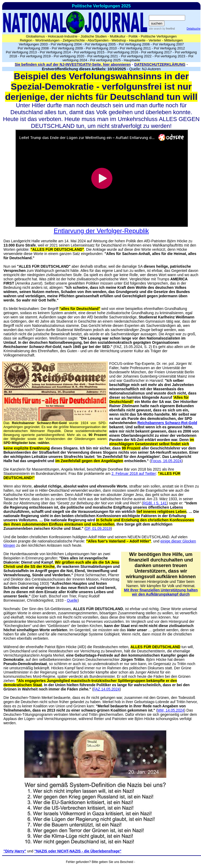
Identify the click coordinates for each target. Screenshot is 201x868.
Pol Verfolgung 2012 (169, 48)
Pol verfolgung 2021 (103, 56)
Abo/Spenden (98, 40)
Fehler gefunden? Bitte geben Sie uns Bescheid (99, 862)
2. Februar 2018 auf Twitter (134, 474)
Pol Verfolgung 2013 (21, 52)
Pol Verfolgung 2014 (55, 52)
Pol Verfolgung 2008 (33, 48)
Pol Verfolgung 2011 (135, 48)
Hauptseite (137, 40)
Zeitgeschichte (74, 40)
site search (155, 29)
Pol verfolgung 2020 (69, 56)
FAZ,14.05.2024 (107, 689)
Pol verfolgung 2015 (89, 52)
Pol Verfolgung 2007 (168, 44)
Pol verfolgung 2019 (35, 56)
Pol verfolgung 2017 (157, 52)
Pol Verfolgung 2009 (67, 48)
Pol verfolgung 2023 (170, 56)
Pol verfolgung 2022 (136, 56)
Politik (133, 36)
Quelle (72, 600)
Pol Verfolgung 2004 (66, 44)
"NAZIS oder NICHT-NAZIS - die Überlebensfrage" (78, 851)
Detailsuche (194, 29)
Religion (26, 40)
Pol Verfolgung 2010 (101, 48)
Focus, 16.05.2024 (166, 461)
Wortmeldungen (48, 40)
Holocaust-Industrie (63, 36)
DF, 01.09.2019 (98, 528)
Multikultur (118, 36)
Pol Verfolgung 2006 (134, 44)
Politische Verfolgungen (159, 36)
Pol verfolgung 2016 (123, 52)
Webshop (119, 40)
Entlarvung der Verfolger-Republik (101, 231)
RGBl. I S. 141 (155, 503)
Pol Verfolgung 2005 (100, 44)
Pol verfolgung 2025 (106, 60)
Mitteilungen (173, 40)
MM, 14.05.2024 (171, 710)
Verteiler (155, 40)
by (168, 29)
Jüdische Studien (94, 36)
